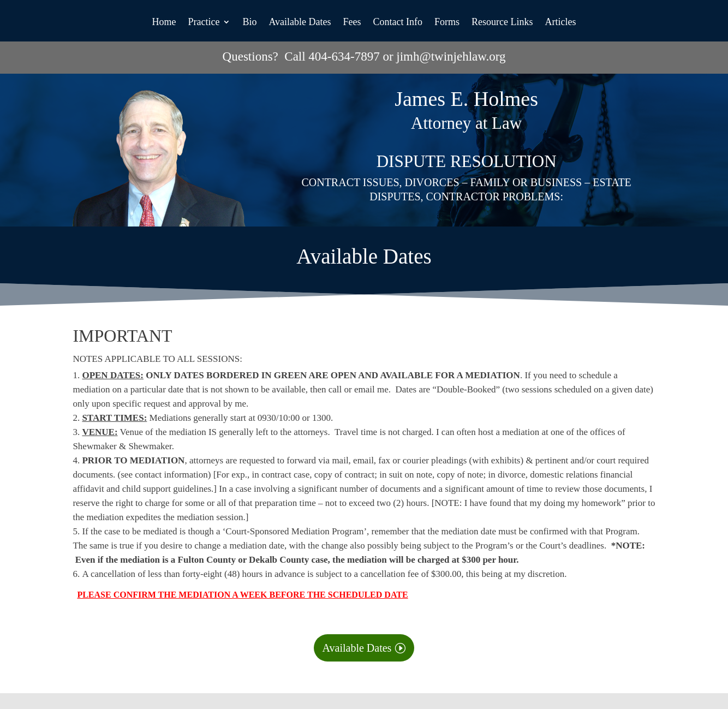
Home (164, 23)
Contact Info (398, 23)
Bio (249, 23)
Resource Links (502, 23)
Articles (561, 23)
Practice (204, 23)
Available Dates (300, 23)
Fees (352, 23)
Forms (447, 23)
